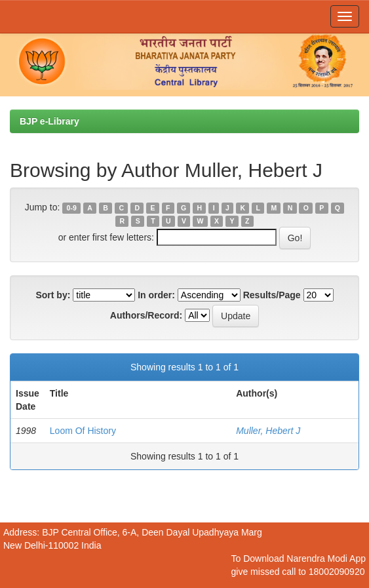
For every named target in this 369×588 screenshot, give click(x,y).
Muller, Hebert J (268, 431)
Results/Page (272, 295)
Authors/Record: (146, 315)
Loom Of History (83, 431)
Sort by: (53, 295)
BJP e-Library (49, 121)
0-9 (72, 208)
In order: (156, 295)
